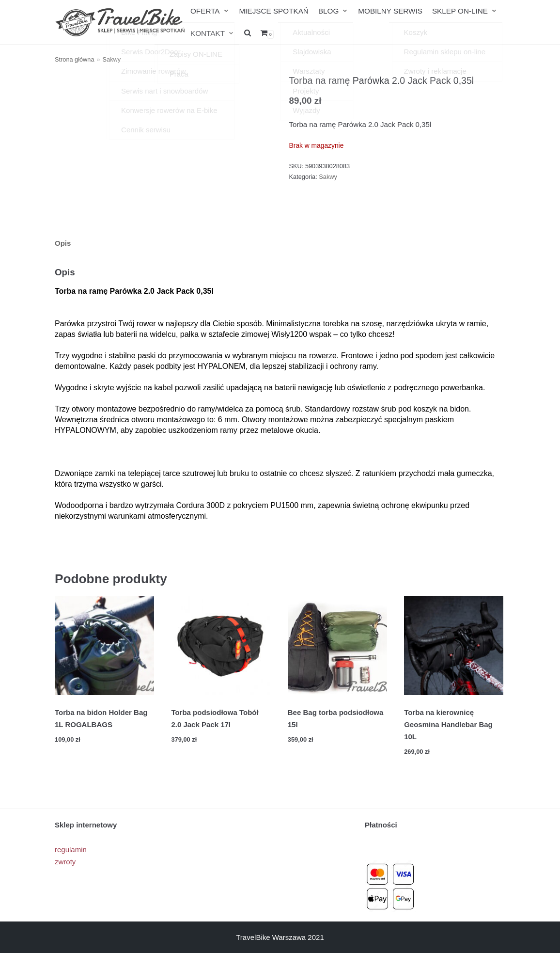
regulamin (71, 849)
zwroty (65, 861)
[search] (247, 33)
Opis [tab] (63, 243)
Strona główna (75, 59)
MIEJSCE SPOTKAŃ (272, 11)
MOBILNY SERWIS (388, 11)
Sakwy (112, 59)
